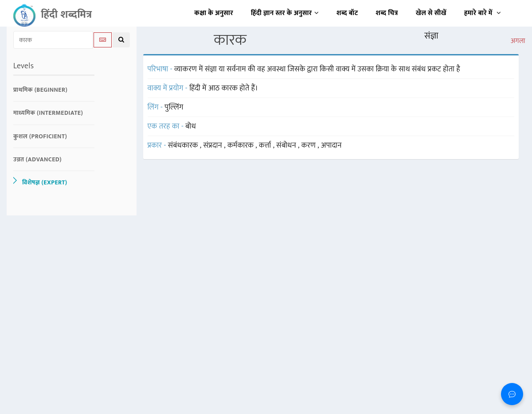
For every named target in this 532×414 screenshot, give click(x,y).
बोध (191, 126)
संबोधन (287, 145)
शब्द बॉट (347, 13)
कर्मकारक (241, 145)
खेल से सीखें (431, 13)
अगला (518, 41)
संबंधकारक (184, 145)
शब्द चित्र (387, 13)
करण (310, 145)
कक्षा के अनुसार (214, 13)
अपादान (331, 145)
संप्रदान (214, 145)
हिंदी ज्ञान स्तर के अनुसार (285, 13)
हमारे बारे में (483, 13)
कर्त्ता (266, 145)
